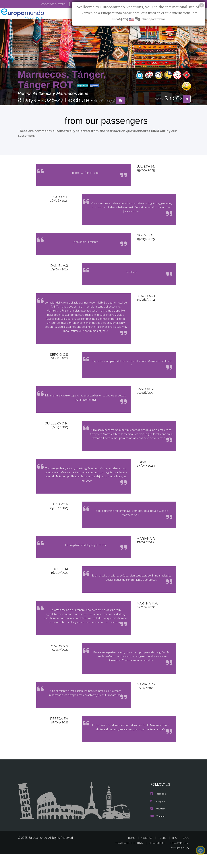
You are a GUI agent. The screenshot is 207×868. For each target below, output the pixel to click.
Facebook (158, 808)
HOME (133, 852)
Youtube (158, 830)
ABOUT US (148, 852)
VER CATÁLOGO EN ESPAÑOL (45, 4)
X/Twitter (158, 823)
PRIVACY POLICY (178, 857)
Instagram (158, 815)
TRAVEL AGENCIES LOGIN (126, 857)
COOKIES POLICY (179, 862)
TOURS (163, 852)
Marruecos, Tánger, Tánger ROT (62, 80)
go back (83, 86)
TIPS (175, 852)
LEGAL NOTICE (155, 857)
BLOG (186, 852)
